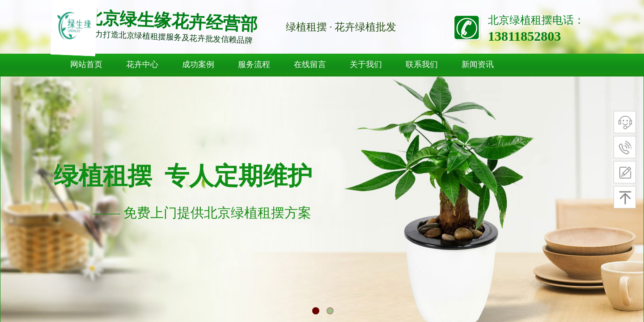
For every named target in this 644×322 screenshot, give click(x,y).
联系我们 (422, 64)
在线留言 (310, 64)
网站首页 (86, 64)
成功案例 (198, 64)
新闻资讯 (478, 64)
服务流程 (254, 64)
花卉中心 (142, 64)
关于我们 (366, 64)
